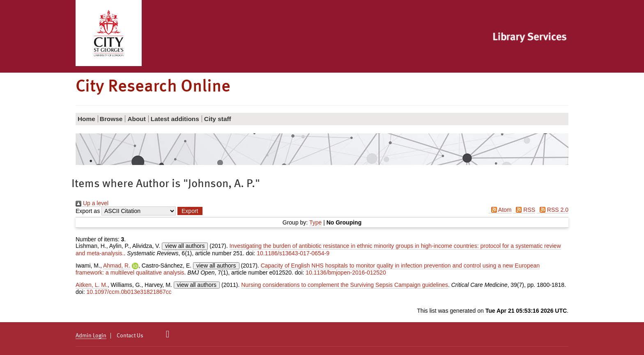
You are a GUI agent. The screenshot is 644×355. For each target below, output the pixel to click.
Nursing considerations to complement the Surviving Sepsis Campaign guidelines (345, 285)
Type (315, 222)
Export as (88, 211)
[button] (190, 211)
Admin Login (91, 336)
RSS (524, 210)
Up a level (92, 203)
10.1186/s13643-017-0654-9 (293, 253)
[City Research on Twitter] (168, 334)
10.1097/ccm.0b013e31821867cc (129, 292)
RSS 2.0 (553, 210)
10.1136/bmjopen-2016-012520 (346, 273)
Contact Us (130, 336)
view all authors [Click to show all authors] (185, 246)
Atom (500, 210)
